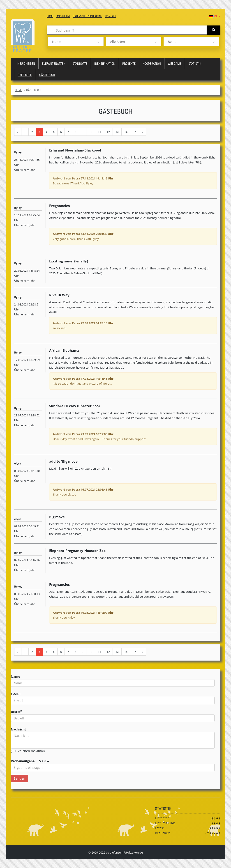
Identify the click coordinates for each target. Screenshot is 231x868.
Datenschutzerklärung (88, 16)
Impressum (63, 16)
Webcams (175, 64)
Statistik (195, 64)
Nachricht (18, 729)
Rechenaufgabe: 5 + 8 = (30, 761)
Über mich (25, 75)
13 (117, 132)
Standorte (80, 64)
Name (15, 676)
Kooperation (152, 64)
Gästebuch (47, 75)
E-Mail (16, 694)
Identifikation (105, 64)
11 (99, 132)
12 (108, 132)
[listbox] (76, 42)
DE (215, 16)
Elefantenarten (54, 64)
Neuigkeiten (26, 64)
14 (126, 132)
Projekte (129, 64)
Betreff (16, 712)
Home (50, 16)
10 (91, 132)
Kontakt (111, 16)
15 (135, 132)
